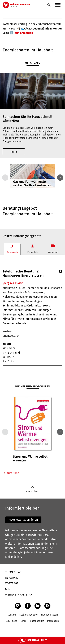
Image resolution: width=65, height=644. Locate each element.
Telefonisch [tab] (12, 252)
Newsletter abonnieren (23, 520)
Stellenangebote (29, 615)
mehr (14, 152)
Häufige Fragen (49, 615)
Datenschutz (37, 621)
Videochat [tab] (53, 252)
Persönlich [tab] (32, 252)
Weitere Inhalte (16, 595)
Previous (5, 178)
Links (24, 621)
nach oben (33, 489)
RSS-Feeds (11, 621)
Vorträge (12, 583)
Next (59, 178)
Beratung (12, 578)
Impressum (53, 621)
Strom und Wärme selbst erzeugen (30, 458)
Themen (10, 572)
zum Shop (13, 473)
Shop (9, 589)
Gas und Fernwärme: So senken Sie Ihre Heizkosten (32, 184)
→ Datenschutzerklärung (31, 548)
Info (61, 271)
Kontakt (12, 615)
